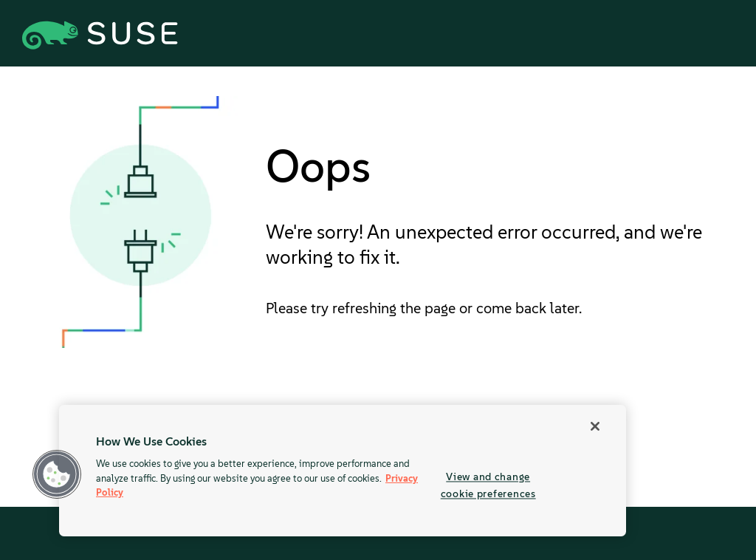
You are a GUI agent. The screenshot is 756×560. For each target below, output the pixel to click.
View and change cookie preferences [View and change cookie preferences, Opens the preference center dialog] (488, 485)
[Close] (595, 426)
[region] (343, 471)
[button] (57, 474)
